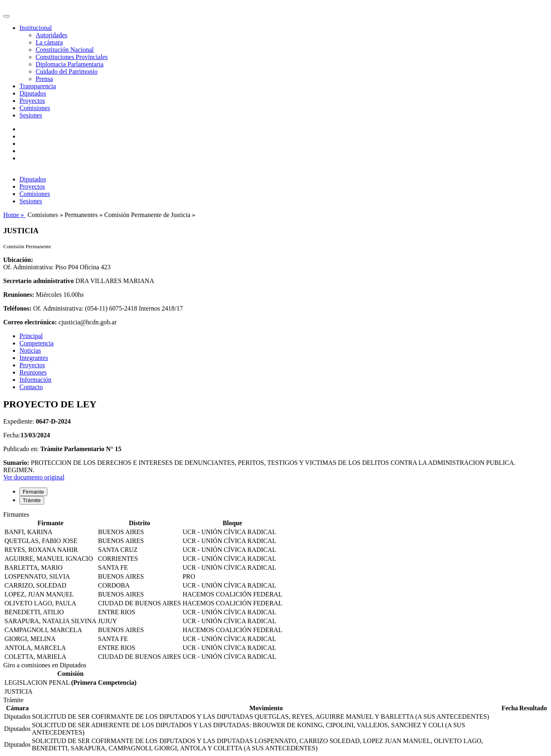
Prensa (44, 79)
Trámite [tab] (32, 500)
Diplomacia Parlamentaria (69, 64)
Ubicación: (18, 260)
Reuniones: (19, 295)
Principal (31, 336)
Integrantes (34, 358)
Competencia (36, 343)
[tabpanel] (275, 586)
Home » (14, 215)
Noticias (30, 350)
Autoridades (51, 35)
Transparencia (38, 86)
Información (35, 380)
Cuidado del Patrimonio (67, 71)
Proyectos (32, 101)
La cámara (49, 42)
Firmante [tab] (33, 492)
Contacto (31, 387)
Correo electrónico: (30, 322)
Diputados (33, 93)
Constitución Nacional (65, 50)
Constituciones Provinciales (72, 57)
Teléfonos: (17, 308)
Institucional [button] (36, 28)
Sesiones (31, 115)
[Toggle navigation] (6, 16)
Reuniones (33, 372)
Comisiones (35, 108)
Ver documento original (34, 477)
